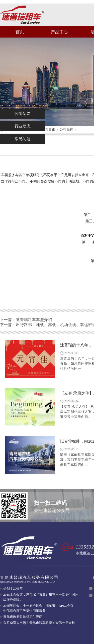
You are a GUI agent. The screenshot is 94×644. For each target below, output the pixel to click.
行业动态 (23, 126)
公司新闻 (67, 129)
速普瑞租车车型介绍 (34, 320)
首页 (20, 32)
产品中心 (59, 32)
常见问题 (23, 139)
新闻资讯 (48, 129)
